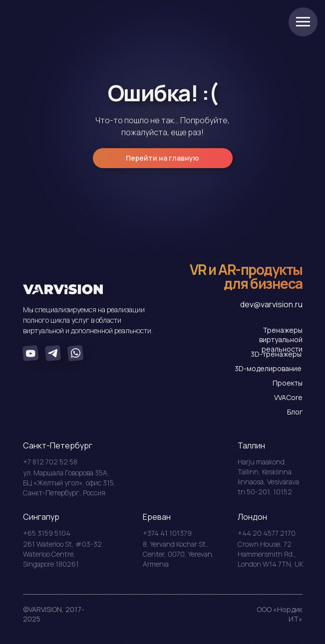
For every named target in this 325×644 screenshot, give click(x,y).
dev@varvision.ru (271, 304)
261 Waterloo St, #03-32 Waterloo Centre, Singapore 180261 (62, 554)
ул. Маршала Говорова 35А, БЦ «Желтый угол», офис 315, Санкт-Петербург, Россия (69, 483)
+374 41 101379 (167, 533)
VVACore (288, 397)
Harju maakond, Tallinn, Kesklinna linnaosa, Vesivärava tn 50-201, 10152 (268, 477)
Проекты (288, 383)
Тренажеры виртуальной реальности (281, 339)
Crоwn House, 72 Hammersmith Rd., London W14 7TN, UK (271, 554)
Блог (295, 412)
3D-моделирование (268, 368)
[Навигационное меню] (303, 22)
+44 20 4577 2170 (267, 533)
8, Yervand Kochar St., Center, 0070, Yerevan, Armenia (178, 554)
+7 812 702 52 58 (50, 462)
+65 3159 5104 (47, 533)
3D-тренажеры (276, 354)
